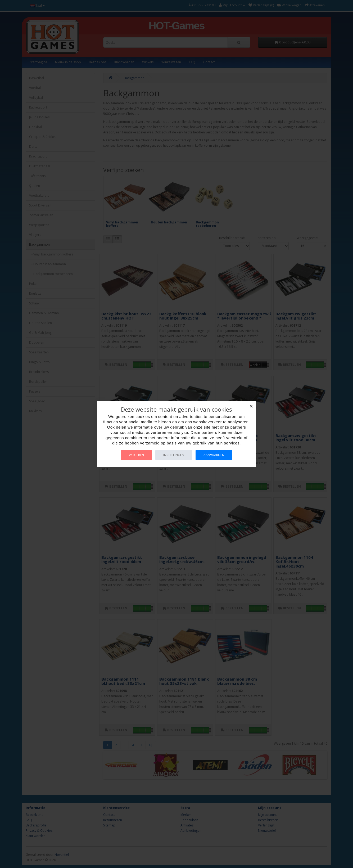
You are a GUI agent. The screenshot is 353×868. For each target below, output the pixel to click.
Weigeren (136, 455)
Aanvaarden (214, 455)
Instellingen (174, 455)
